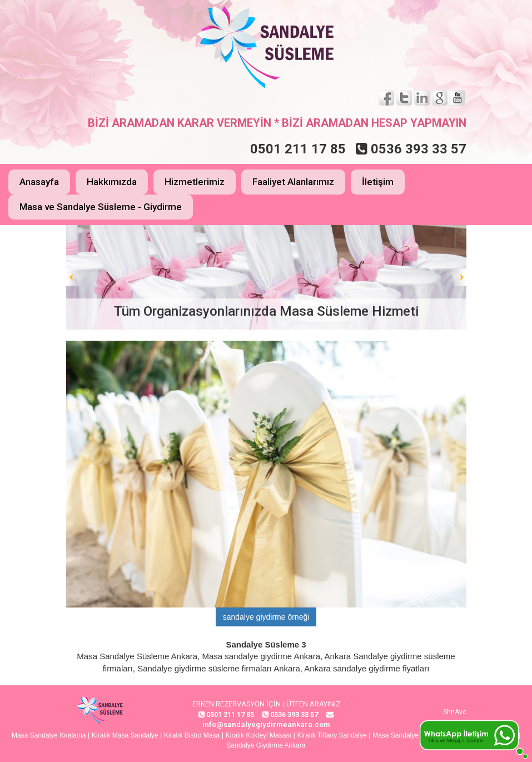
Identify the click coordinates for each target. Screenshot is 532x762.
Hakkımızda (112, 182)
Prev (75, 277)
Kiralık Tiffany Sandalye (332, 735)
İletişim (378, 182)
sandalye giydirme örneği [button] (266, 617)
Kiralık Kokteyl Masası (258, 735)
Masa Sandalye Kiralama (49, 735)
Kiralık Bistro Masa (192, 735)
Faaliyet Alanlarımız (293, 182)
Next (458, 277)
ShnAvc (455, 712)
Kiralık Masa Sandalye (125, 735)
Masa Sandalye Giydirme (410, 735)
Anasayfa (39, 182)
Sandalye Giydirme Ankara (266, 745)
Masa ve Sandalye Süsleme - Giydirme (101, 207)
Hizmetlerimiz (195, 182)
